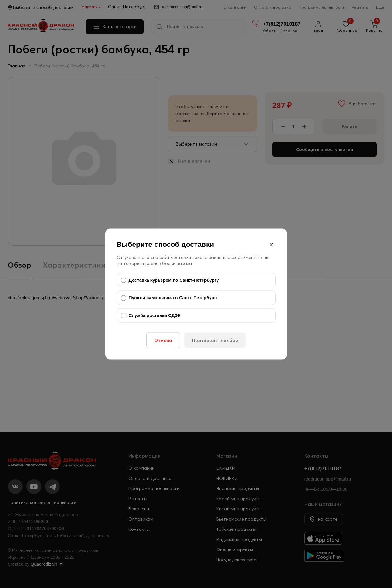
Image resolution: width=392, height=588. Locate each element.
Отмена (163, 340)
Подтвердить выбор (215, 340)
